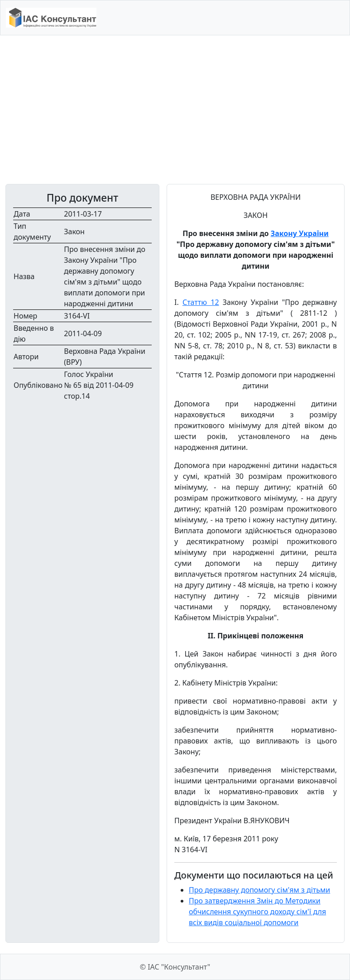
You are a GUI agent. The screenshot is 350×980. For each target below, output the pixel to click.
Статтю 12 (201, 302)
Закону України (300, 233)
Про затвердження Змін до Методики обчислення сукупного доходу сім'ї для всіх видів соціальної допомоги (257, 912)
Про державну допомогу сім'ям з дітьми (259, 890)
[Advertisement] (175, 110)
